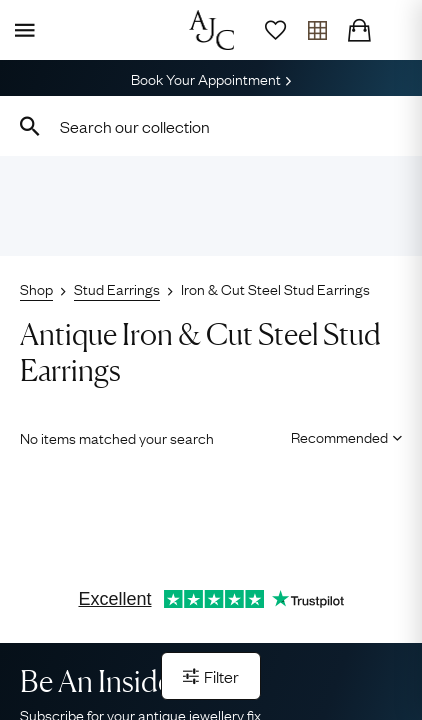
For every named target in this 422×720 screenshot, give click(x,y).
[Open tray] (317, 30)
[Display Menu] (21, 30)
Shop (36, 288)
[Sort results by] (339, 436)
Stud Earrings (117, 288)
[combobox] (211, 126)
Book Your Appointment (211, 78)
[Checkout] (359, 30)
